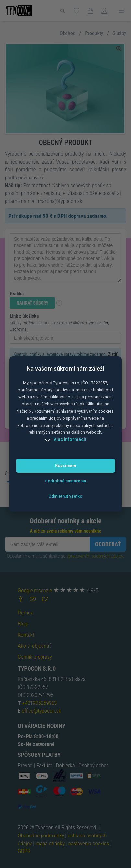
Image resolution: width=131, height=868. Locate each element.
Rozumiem (65, 465)
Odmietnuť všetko (65, 496)
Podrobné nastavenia (65, 481)
